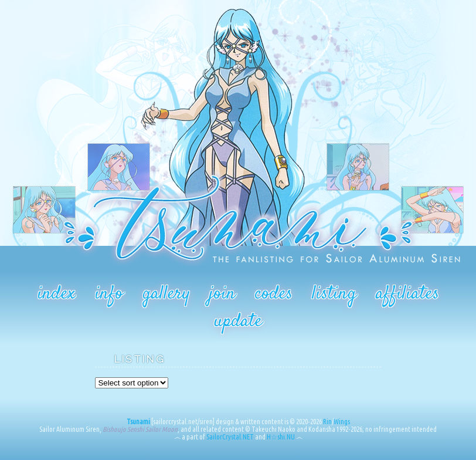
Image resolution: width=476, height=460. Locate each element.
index (57, 294)
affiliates (407, 294)
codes (274, 294)
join (222, 294)
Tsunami (138, 422)
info (109, 294)
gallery (166, 294)
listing (334, 294)
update (238, 322)
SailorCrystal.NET (230, 437)
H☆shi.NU (281, 437)
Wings (342, 422)
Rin (327, 422)
